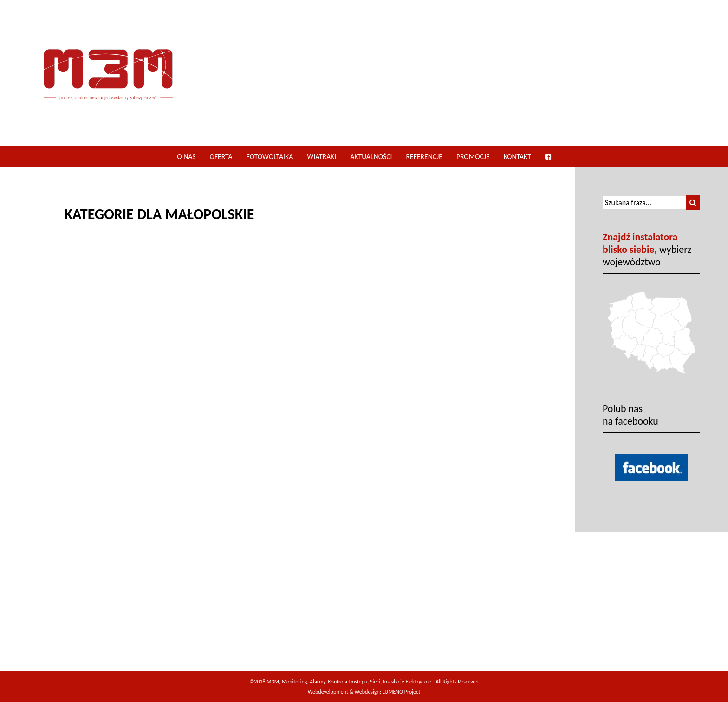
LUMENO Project (401, 692)
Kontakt (517, 157)
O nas (186, 157)
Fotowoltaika (270, 157)
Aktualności (371, 157)
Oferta (221, 157)
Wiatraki (322, 157)
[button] (693, 203)
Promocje (473, 157)
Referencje (424, 157)
